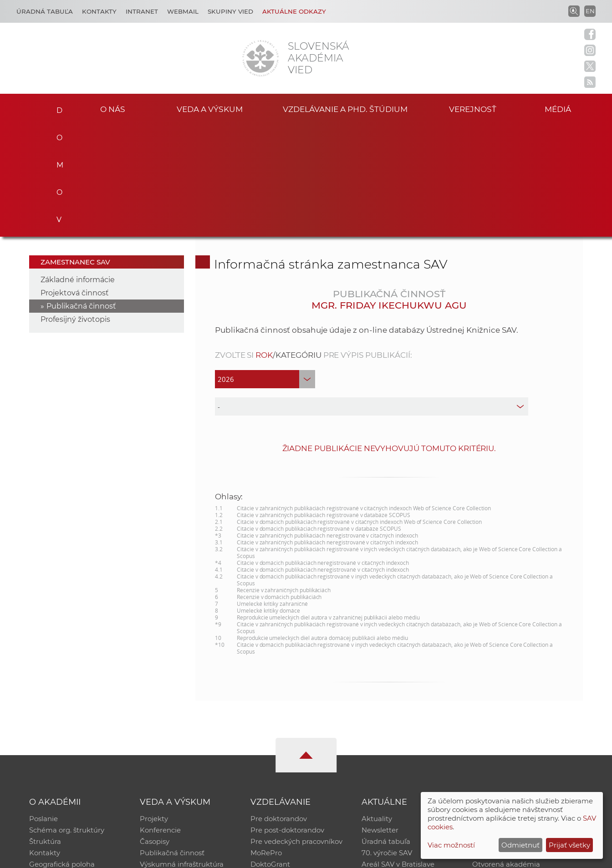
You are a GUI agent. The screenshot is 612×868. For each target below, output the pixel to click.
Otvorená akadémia (506, 754)
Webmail (183, 11)
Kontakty (99, 11)
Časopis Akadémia (504, 742)
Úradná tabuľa (386, 730)
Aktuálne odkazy (294, 11)
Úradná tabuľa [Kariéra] (45, 11)
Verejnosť (473, 109)
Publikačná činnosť (81, 193)
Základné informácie (78, 167)
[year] (265, 266)
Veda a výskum (210, 109)
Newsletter (380, 718)
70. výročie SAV (387, 742)
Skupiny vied (230, 11)
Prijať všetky (569, 845)
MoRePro (266, 742)
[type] (372, 294)
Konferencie (160, 718)
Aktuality (377, 706)
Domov (56, 107)
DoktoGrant (270, 754)
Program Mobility (280, 765)
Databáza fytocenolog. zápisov (523, 730)
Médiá (560, 109)
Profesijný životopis (75, 206)
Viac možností (451, 845)
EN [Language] (590, 11)
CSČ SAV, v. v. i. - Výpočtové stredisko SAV (165, 857)
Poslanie (43, 706)
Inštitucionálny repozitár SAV (521, 706)
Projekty (154, 706)
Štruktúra (45, 730)
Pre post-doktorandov (287, 718)
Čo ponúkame (386, 765)
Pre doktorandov (279, 706)
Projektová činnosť (75, 180)
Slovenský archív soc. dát (514, 718)
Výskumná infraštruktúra (182, 754)
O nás (113, 109)
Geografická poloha (62, 754)
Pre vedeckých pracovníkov (296, 730)
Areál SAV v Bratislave (398, 754)
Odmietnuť (520, 845)
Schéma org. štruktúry (67, 718)
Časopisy (155, 730)
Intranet (142, 11)
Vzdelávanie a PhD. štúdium (345, 109)
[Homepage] (260, 58)
